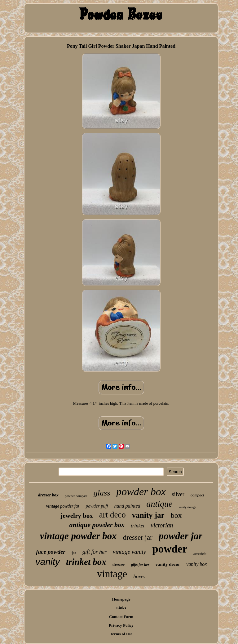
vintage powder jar (63, 506)
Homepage (121, 599)
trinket (138, 526)
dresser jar (138, 537)
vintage (112, 574)
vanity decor (168, 564)
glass (102, 493)
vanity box (196, 564)
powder (170, 549)
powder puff (97, 506)
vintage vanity (129, 552)
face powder (51, 552)
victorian (162, 525)
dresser (119, 564)
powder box (141, 492)
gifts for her (140, 565)
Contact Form (121, 617)
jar (74, 553)
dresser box (48, 495)
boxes (139, 577)
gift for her (95, 552)
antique (160, 504)
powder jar (181, 536)
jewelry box (77, 516)
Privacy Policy (121, 625)
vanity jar (148, 515)
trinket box (86, 562)
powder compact (76, 496)
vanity (48, 562)
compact (197, 495)
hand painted (127, 506)
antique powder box (97, 525)
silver (178, 494)
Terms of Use (121, 634)
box (176, 515)
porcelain (200, 553)
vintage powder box (78, 536)
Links (121, 608)
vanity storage (187, 507)
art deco (112, 515)
